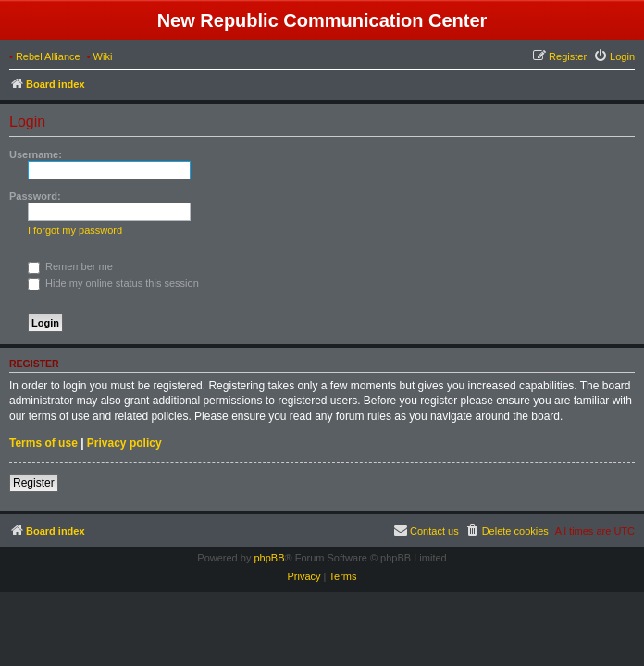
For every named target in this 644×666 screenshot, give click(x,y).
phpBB (269, 558)
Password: (35, 196)
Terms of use (43, 443)
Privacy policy (124, 443)
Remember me (70, 266)
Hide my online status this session (113, 283)
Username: (36, 154)
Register (34, 483)
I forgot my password (75, 230)
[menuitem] (614, 56)
